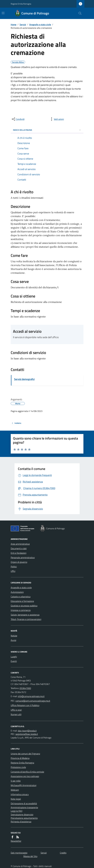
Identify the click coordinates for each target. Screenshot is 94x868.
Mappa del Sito (30, 856)
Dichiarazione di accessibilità (24, 803)
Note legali (16, 799)
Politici (14, 567)
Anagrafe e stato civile (40, 24)
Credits (63, 853)
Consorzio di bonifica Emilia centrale (27, 772)
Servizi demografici (24, 379)
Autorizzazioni (17, 592)
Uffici (13, 571)
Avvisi (13, 640)
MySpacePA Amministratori (24, 785)
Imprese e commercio (21, 610)
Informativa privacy (20, 794)
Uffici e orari (16, 710)
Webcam (15, 790)
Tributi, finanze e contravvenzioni (26, 619)
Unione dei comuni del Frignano (25, 754)
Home (14, 24)
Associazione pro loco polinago (25, 776)
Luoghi (14, 657)
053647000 (25, 688)
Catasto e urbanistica (21, 597)
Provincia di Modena (20, 758)
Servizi (23, 24)
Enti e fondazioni (19, 553)
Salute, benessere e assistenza (25, 615)
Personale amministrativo (23, 557)
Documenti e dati (19, 548)
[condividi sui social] (18, 119)
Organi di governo (19, 562)
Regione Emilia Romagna (21, 4)
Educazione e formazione (22, 601)
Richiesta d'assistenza (21, 822)
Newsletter (16, 841)
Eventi (14, 661)
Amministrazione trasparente (24, 807)
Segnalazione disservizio (22, 814)
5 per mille (16, 781)
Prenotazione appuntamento (24, 818)
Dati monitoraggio (19, 853)
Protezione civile (18, 767)
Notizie (14, 636)
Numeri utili (16, 714)
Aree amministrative (20, 544)
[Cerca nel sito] (79, 13)
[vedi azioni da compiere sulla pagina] (57, 119)
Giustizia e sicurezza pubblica (24, 606)
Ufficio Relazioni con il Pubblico (25, 705)
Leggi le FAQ (17, 811)
